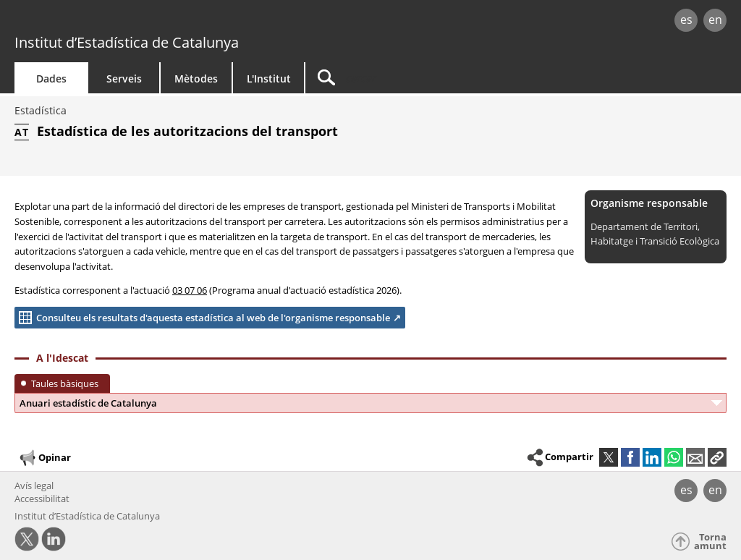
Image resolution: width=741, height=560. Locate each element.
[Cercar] (428, 78)
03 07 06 (190, 290)
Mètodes (196, 79)
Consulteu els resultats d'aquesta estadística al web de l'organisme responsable (202, 318)
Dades (51, 79)
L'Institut (269, 79)
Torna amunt (710, 542)
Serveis (124, 79)
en (715, 20)
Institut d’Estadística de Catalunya (127, 42)
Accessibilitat (42, 499)
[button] (717, 457)
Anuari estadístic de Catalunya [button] (88, 403)
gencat (157, 21)
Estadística (41, 110)
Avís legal (34, 485)
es (686, 20)
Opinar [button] (45, 458)
